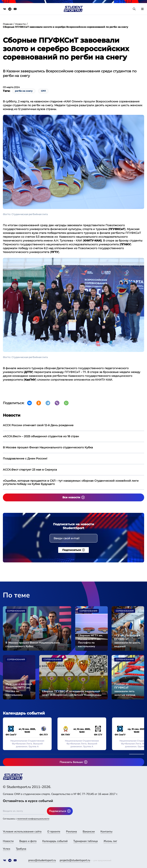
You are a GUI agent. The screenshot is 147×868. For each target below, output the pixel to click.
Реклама (71, 832)
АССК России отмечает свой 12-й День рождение (38, 425)
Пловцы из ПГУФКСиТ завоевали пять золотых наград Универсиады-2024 (127, 689)
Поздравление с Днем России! (25, 458)
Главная (8, 24)
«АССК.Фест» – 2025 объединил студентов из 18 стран (41, 436)
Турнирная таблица (86, 841)
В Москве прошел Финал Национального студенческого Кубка (48, 447)
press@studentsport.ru (42, 860)
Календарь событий (55, 841)
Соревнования (16, 611)
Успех (7, 849)
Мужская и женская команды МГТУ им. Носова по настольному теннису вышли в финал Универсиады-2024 (19, 689)
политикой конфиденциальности (33, 819)
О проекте (54, 832)
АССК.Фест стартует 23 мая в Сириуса (30, 470)
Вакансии (89, 832)
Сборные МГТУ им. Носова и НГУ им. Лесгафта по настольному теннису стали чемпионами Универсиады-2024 (90, 641)
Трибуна (21, 849)
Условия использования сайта (22, 832)
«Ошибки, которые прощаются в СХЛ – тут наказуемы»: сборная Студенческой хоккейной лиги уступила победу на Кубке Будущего (71, 482)
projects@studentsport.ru (75, 860)
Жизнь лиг (110, 841)
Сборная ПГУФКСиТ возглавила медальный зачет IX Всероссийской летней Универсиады (72, 693)
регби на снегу (24, 91)
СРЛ (43, 91)
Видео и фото (28, 841)
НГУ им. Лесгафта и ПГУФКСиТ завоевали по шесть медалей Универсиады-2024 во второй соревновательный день (127, 641)
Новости (20, 24)
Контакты (106, 832)
